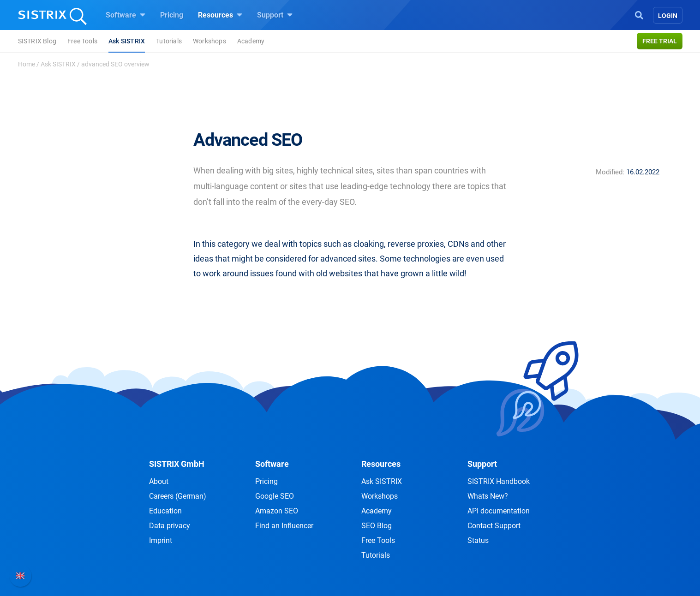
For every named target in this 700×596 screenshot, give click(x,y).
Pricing (172, 15)
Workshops (209, 41)
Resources (220, 15)
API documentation (499, 511)
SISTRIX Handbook (499, 481)
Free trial (660, 41)
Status (478, 540)
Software (126, 15)
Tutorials (169, 41)
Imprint (161, 540)
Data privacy (170, 526)
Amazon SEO (277, 511)
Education (165, 511)
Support (275, 15)
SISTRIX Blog (37, 41)
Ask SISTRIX (127, 41)
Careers (178, 496)
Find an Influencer (284, 526)
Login (668, 16)
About (159, 481)
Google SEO (275, 496)
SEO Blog (377, 526)
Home (27, 64)
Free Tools (82, 41)
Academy (251, 41)
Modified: (610, 172)
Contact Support (494, 526)
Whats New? (488, 496)
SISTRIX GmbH (177, 464)
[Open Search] (639, 14)
